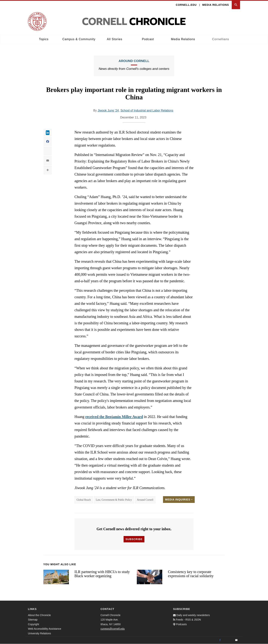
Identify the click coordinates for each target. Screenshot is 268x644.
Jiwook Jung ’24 (108, 110)
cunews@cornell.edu (113, 629)
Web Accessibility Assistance (45, 629)
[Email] (236, 640)
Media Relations (216, 5)
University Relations (39, 633)
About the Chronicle (39, 615)
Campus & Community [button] (79, 39)
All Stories (115, 39)
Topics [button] (44, 39)
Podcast (148, 39)
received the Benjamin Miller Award (114, 417)
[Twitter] (228, 640)
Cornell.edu (186, 5)
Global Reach (84, 500)
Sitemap (33, 620)
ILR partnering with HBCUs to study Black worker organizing (102, 574)
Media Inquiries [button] (179, 500)
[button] (236, 5)
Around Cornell (134, 61)
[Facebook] (220, 640)
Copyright (33, 624)
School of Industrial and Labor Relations (147, 110)
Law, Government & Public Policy (114, 500)
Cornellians (221, 39)
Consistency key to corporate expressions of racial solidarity (191, 574)
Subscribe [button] (134, 539)
